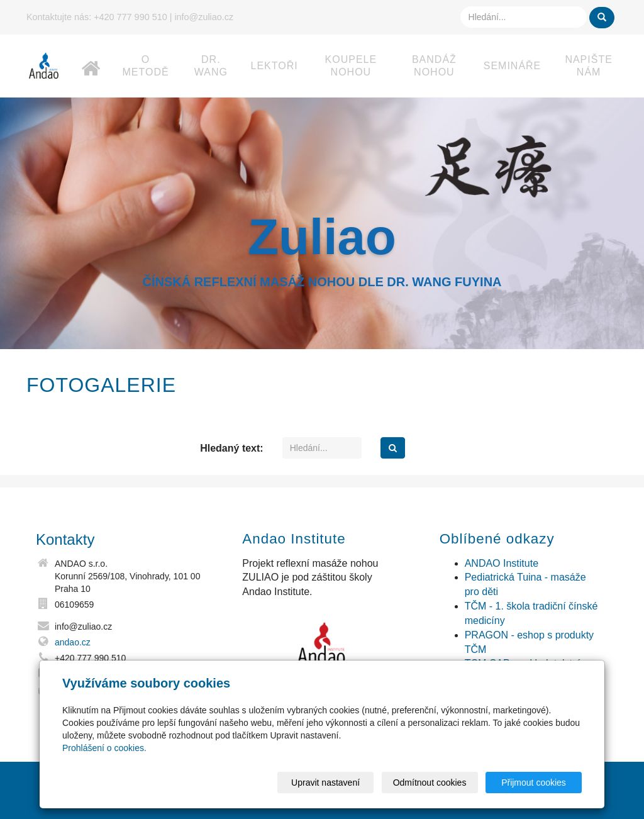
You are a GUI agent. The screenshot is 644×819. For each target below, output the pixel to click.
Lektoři (275, 66)
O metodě (146, 66)
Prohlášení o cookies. (104, 748)
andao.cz (73, 642)
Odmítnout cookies (430, 783)
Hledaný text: (231, 448)
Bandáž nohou (434, 66)
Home (91, 56)
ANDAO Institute (502, 563)
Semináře (513, 66)
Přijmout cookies (534, 783)
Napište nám (588, 66)
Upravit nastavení (325, 783)
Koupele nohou (351, 66)
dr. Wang (211, 66)
